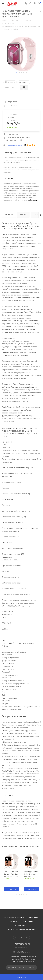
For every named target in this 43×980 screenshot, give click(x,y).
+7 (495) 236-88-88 (22, 958)
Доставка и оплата (14, 932)
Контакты (28, 936)
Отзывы (23, 215)
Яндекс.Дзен (27, 952)
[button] (17, 73)
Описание (9, 215)
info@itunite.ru (23, 966)
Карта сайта (22, 940)
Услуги (14, 936)
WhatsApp (21, 952)
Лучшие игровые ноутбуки (21, 944)
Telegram (16, 952)
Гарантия (34, 932)
